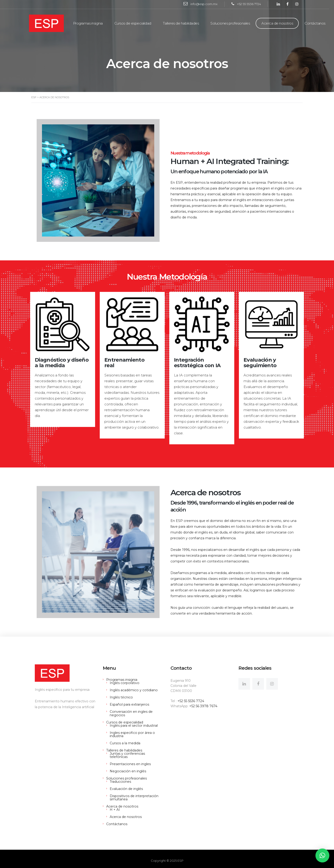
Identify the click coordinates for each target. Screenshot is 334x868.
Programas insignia (90, 23)
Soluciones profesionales (233, 23)
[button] (322, 855)
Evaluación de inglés (126, 785)
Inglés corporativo (124, 683)
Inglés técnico (121, 697)
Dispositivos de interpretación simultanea (134, 794)
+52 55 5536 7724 (251, 4)
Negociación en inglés (128, 768)
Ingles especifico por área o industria (132, 734)
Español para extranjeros (129, 704)
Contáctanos (318, 23)
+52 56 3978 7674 (203, 706)
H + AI (115, 806)
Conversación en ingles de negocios (131, 713)
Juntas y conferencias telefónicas (136, 753)
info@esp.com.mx (206, 4)
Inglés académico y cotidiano (133, 690)
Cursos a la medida (125, 743)
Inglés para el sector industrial (134, 725)
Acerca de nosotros (280, 23)
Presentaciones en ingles (130, 761)
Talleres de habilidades (183, 23)
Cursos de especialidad (135, 23)
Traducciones (120, 778)
